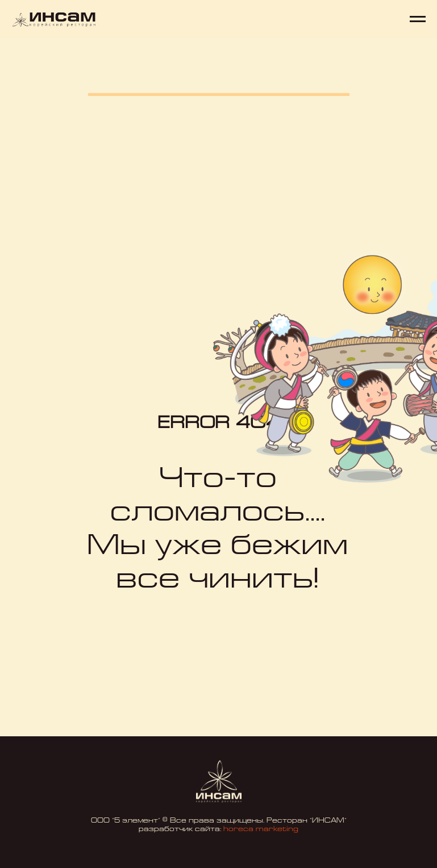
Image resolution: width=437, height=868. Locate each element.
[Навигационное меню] (418, 19)
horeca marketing (261, 829)
